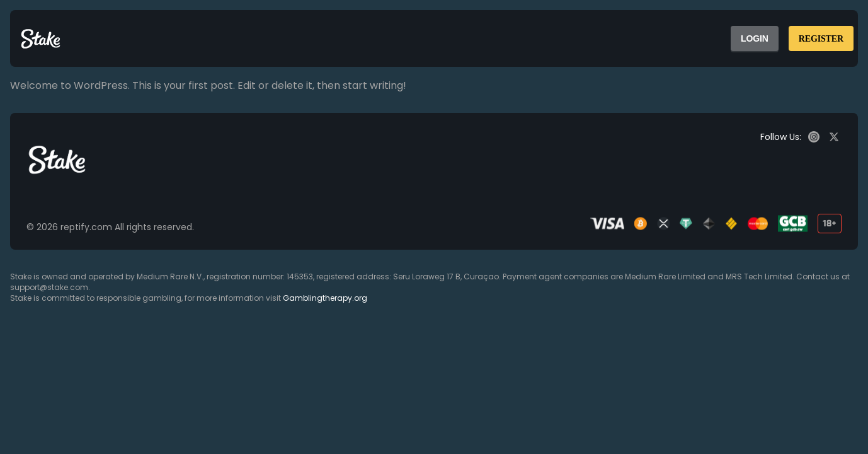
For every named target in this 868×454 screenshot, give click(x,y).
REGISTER (821, 39)
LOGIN (755, 38)
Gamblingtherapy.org (325, 298)
